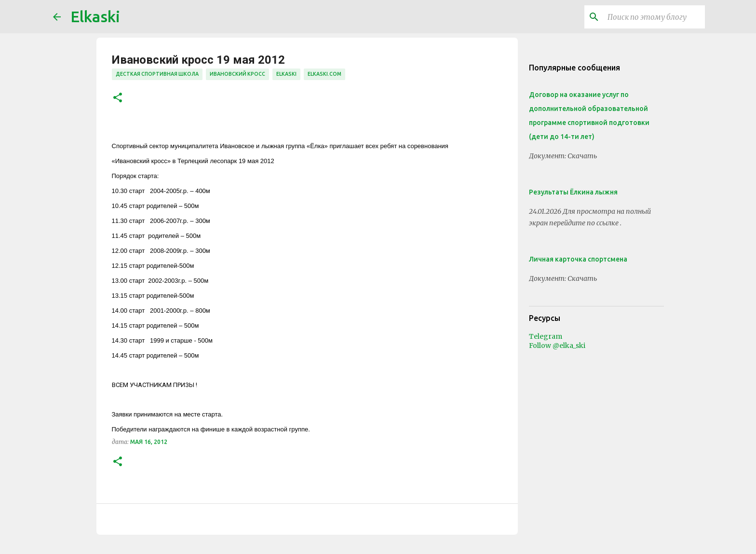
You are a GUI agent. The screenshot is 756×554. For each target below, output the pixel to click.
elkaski (286, 74)
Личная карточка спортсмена (578, 259)
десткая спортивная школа (157, 74)
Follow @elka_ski (557, 346)
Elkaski (95, 16)
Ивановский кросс (237, 74)
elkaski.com (324, 74)
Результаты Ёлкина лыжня (573, 192)
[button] (118, 98)
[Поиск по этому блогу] (654, 17)
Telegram (546, 336)
